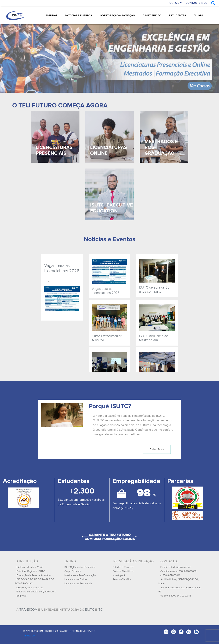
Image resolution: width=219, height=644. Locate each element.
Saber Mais (157, 449)
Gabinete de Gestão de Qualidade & (36, 592)
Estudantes (177, 16)
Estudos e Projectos (123, 567)
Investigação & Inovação (117, 16)
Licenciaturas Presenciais (78, 583)
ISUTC (90, 610)
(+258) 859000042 (171, 575)
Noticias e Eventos (79, 16)
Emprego (21, 596)
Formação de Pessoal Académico (35, 575)
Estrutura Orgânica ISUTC (31, 571)
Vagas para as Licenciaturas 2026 (62, 268)
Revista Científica (122, 579)
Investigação (119, 575)
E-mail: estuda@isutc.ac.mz (176, 567)
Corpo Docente (73, 571)
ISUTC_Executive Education (80, 567)
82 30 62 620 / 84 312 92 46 (176, 596)
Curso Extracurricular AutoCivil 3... (106, 338)
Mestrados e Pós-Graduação (80, 575)
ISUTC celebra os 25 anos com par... (154, 290)
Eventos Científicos (123, 571)
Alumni (199, 16)
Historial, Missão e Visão (30, 567)
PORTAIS (173, 3)
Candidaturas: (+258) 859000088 (178, 571)
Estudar (52, 16)
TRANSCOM (28, 610)
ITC (100, 610)
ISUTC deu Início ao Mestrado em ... (153, 338)
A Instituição (152, 16)
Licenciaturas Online (76, 579)
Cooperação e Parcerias (30, 588)
